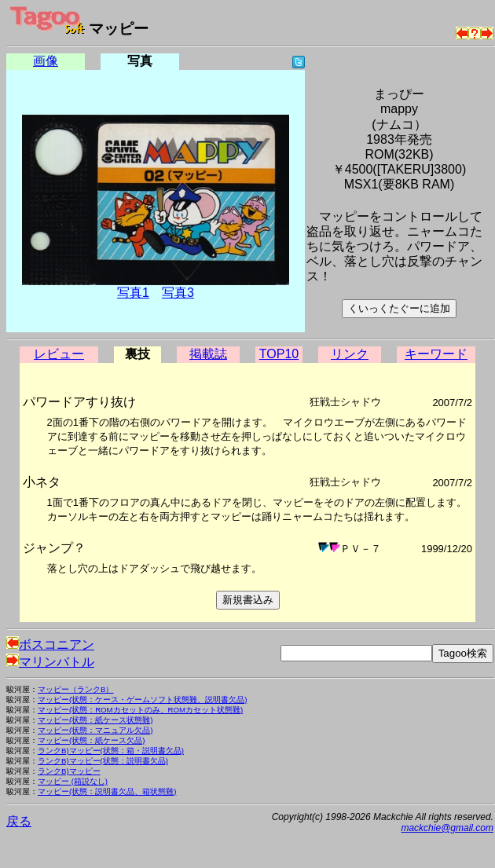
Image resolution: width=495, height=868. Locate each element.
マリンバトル (50, 662)
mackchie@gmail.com (447, 828)
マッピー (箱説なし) (73, 781)
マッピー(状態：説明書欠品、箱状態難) (107, 791)
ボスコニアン (50, 645)
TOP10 (279, 354)
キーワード (436, 354)
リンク (350, 354)
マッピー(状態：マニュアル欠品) (95, 730)
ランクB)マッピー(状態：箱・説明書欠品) (111, 751)
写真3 (178, 293)
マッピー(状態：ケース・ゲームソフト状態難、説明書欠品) (142, 700)
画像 (46, 61)
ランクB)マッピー (69, 771)
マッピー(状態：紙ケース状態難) (95, 720)
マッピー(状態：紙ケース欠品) (91, 740)
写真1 (133, 293)
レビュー (59, 354)
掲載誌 (208, 354)
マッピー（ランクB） (75, 689)
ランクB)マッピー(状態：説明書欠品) (103, 761)
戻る (19, 821)
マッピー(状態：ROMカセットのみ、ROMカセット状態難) (140, 710)
